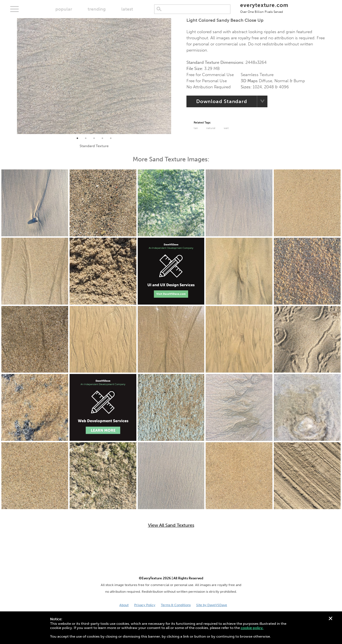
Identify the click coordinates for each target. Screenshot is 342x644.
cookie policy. (252, 628)
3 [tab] (94, 138)
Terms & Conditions (176, 605)
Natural (211, 128)
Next (175, 76)
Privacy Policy (145, 605)
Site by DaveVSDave (212, 605)
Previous (13, 76)
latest (127, 9)
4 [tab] (102, 138)
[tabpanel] (94, 76)
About (124, 605)
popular (64, 9)
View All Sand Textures (171, 525)
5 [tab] (111, 138)
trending (97, 9)
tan (196, 128)
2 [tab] (86, 138)
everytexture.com (264, 8)
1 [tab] (77, 138)
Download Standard (222, 101)
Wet (226, 128)
